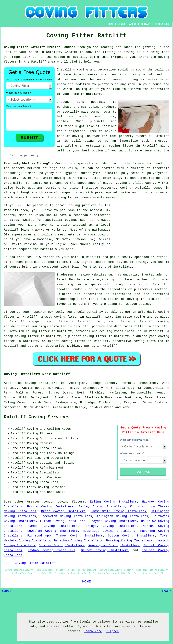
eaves (108, 183)
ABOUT (133, 24)
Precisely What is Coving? (27, 163)
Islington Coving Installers (122, 516)
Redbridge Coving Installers (109, 531)
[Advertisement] (141, 227)
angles (62, 121)
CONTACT (146, 24)
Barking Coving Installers (129, 541)
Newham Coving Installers (52, 550)
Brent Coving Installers (63, 511)
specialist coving (60, 220)
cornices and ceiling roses (99, 331)
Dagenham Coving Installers (78, 541)
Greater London (41, 502)
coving (132, 79)
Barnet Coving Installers (105, 550)
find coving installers (36, 383)
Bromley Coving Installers (62, 545)
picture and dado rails (112, 326)
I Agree (112, 631)
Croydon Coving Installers (113, 521)
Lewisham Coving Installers (52, 531)
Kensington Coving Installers (114, 545)
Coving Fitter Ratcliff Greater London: (40, 47)
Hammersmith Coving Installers (118, 511)
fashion (70, 79)
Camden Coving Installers (53, 526)
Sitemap (6, 591)
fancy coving (107, 321)
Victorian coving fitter (29, 331)
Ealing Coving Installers (113, 502)
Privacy (167, 591)
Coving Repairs (40, 443)
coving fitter (67, 197)
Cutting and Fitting (57, 463)
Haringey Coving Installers (110, 526)
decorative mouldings (30, 326)
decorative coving (128, 341)
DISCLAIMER (162, 24)
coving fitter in (76, 341)
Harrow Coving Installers (50, 507)
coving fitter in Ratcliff (133, 146)
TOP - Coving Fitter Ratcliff (29, 563)
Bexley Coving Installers (102, 507)
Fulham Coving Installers (63, 521)
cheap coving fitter (21, 336)
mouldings (74, 346)
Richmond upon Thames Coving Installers (65, 536)
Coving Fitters (40, 434)
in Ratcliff (91, 94)
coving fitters (71, 502)
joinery (27, 230)
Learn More (93, 631)
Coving (126, 188)
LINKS (121, 24)
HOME (110, 24)
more (126, 407)
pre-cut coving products (95, 107)
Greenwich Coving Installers (66, 516)
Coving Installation (44, 448)
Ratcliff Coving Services (37, 417)
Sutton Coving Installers (131, 536)
